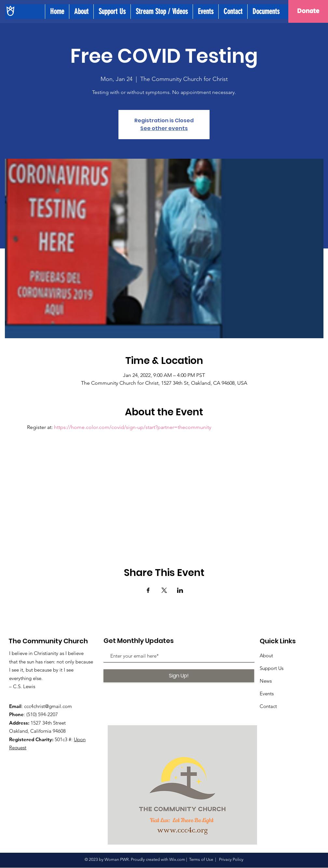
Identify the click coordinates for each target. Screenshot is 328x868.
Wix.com (177, 859)
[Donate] (308, 11)
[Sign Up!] (179, 676)
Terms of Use (201, 859)
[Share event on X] (164, 590)
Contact (268, 706)
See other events (164, 128)
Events (267, 694)
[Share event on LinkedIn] (180, 590)
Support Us (272, 668)
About (266, 655)
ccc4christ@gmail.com (48, 706)
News (266, 681)
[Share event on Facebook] (148, 590)
